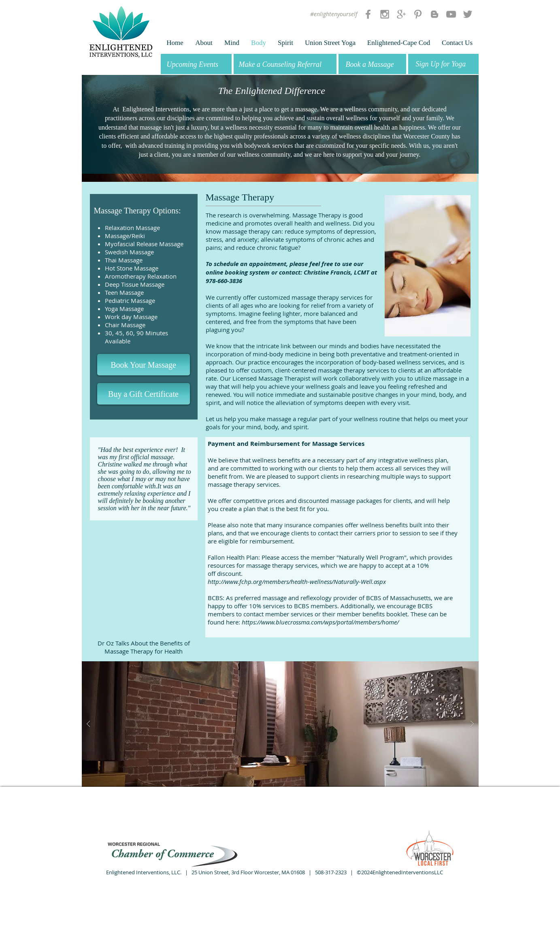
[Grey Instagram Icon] (385, 14)
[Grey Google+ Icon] (401, 14)
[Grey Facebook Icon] (368, 14)
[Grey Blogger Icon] (434, 14)
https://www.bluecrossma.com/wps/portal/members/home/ (320, 622)
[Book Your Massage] (144, 365)
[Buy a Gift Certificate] (144, 394)
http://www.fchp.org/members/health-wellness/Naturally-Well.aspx (297, 582)
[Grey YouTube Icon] (451, 14)
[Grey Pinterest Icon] (418, 14)
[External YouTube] (144, 573)
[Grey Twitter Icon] (468, 14)
